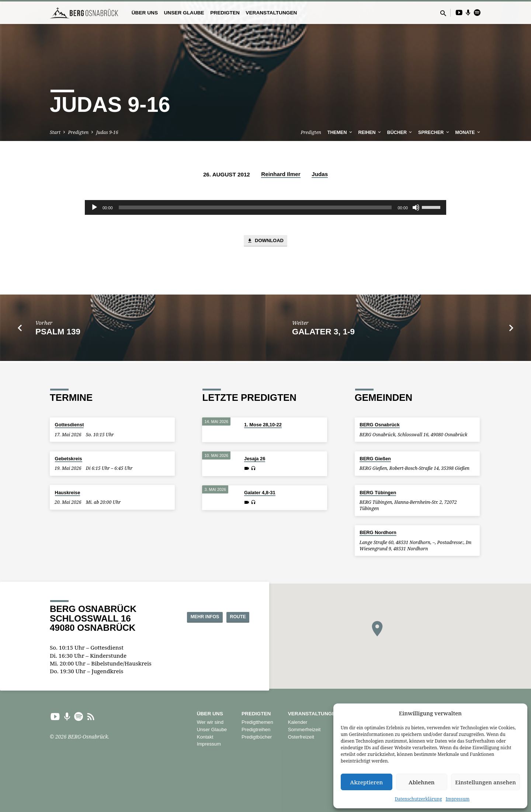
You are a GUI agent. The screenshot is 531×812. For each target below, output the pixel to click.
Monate (468, 133)
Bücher (400, 133)
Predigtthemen (257, 722)
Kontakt (205, 737)
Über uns (145, 13)
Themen (340, 133)
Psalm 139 (58, 333)
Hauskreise (68, 493)
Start (55, 132)
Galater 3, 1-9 (323, 333)
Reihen (370, 133)
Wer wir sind (210, 722)
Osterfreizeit (301, 737)
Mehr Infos (188, 617)
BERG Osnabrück (379, 425)
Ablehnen (422, 782)
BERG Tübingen (378, 493)
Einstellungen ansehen (485, 782)
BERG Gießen (375, 459)
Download (265, 242)
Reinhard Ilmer (281, 174)
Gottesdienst (70, 425)
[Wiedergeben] (94, 207)
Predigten (225, 13)
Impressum (457, 799)
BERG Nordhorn (378, 532)
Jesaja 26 (255, 459)
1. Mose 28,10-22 (263, 425)
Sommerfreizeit (304, 730)
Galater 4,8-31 (260, 493)
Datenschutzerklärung (419, 799)
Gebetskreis (69, 459)
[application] (265, 207)
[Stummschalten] (416, 207)
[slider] (255, 207)
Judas (320, 174)
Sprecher (434, 133)
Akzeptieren (366, 782)
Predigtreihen (256, 730)
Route (231, 617)
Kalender (298, 722)
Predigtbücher (257, 737)
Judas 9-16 (107, 132)
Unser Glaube (184, 13)
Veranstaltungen (271, 13)
